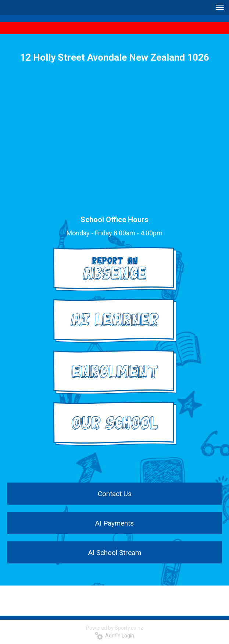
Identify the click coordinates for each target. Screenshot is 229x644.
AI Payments (114, 523)
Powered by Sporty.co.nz (115, 628)
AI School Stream (115, 553)
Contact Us (115, 494)
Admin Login (114, 636)
